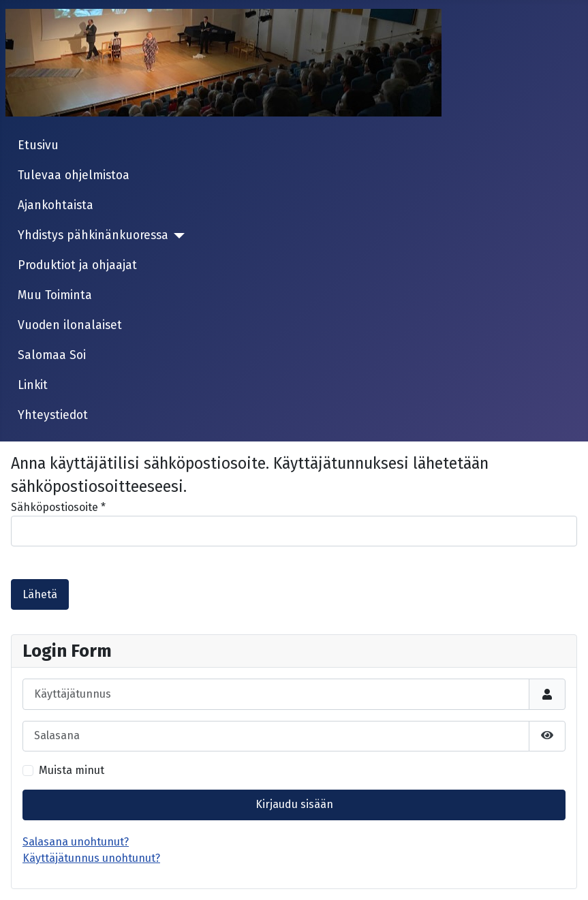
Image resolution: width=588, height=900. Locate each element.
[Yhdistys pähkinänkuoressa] (177, 236)
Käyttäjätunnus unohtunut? (91, 858)
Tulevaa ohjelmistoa (74, 175)
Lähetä (40, 594)
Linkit (33, 385)
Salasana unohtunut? (76, 842)
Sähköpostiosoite (58, 507)
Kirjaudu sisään (294, 804)
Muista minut (72, 770)
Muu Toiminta (55, 295)
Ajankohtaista (56, 205)
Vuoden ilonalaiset (70, 325)
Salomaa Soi (52, 355)
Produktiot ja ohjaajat (77, 265)
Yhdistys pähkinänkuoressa (93, 235)
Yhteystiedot (53, 415)
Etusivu (38, 145)
